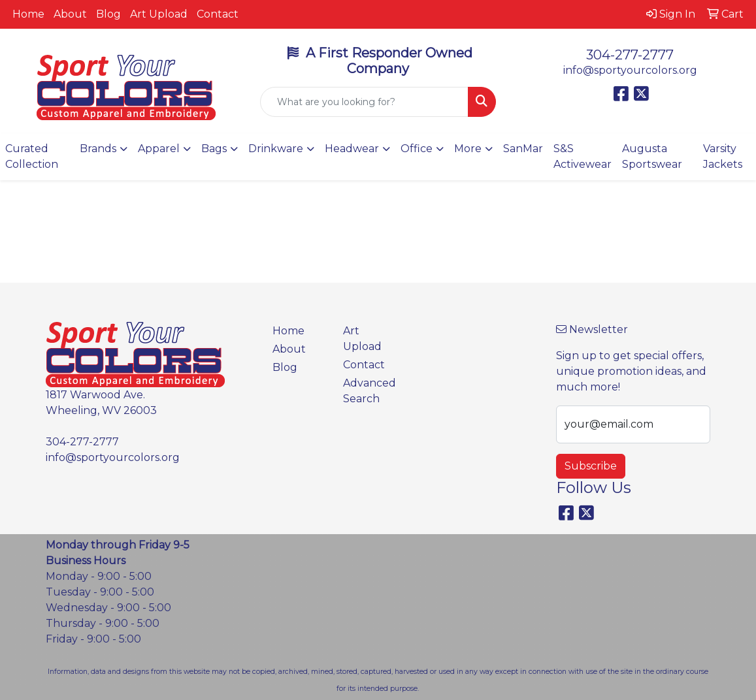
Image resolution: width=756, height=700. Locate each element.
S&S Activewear (583, 156)
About (70, 14)
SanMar (523, 149)
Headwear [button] (352, 149)
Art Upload (159, 14)
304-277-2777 (630, 55)
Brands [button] (98, 149)
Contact (218, 14)
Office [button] (417, 149)
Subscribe (591, 466)
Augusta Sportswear (652, 156)
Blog (108, 14)
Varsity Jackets (723, 156)
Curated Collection (32, 156)
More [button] (468, 149)
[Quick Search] (365, 102)
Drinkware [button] (276, 149)
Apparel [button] (159, 149)
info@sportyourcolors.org (630, 70)
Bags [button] (214, 149)
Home (28, 14)
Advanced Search (370, 391)
